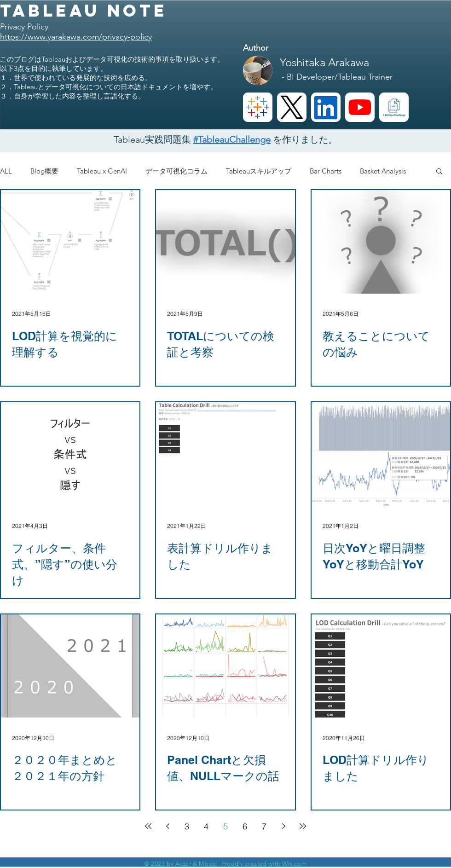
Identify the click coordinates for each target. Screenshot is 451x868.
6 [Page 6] (245, 826)
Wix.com (295, 864)
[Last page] (303, 826)
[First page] (148, 826)
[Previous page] (168, 826)
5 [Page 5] (225, 826)
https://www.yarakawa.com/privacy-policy (76, 37)
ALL (6, 171)
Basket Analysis (383, 171)
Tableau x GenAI (102, 171)
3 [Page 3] (187, 826)
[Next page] (283, 826)
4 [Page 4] (206, 826)
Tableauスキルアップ (259, 171)
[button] (439, 172)
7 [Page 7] (264, 826)
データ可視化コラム (176, 171)
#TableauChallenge (232, 139)
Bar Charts (326, 171)
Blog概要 (44, 171)
